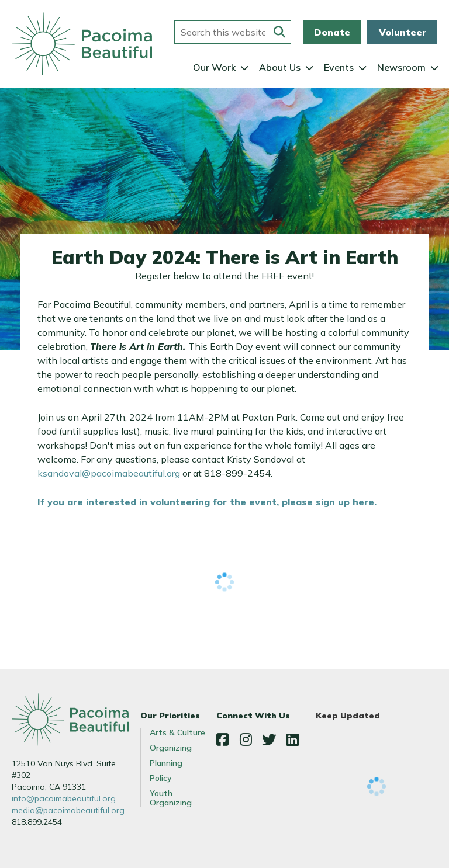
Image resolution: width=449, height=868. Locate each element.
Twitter (269, 739)
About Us (280, 67)
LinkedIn (292, 739)
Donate (332, 32)
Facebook (222, 739)
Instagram (246, 739)
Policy (161, 778)
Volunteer (403, 32)
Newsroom (401, 67)
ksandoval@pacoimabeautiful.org (109, 473)
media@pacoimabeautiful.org (68, 810)
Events (339, 67)
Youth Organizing (171, 798)
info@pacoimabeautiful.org (64, 798)
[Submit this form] (279, 32)
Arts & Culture (177, 732)
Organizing (171, 748)
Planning (166, 763)
